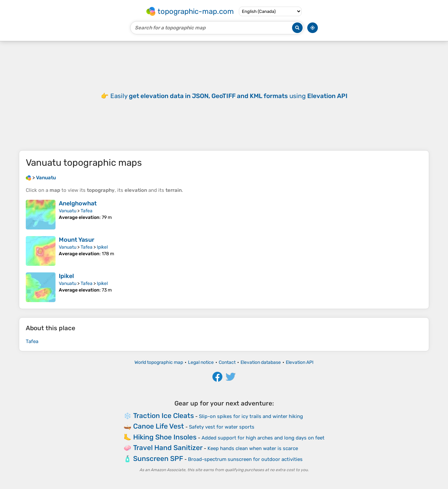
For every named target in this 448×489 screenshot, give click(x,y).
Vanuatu (68, 211)
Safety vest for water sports (222, 427)
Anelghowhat (78, 203)
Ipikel (102, 247)
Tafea (87, 211)
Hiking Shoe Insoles (165, 437)
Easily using (229, 96)
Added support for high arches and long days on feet (263, 438)
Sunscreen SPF (158, 458)
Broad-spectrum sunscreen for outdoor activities (245, 459)
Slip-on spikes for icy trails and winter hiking (251, 416)
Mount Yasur (77, 240)
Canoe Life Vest (159, 426)
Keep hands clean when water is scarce (253, 448)
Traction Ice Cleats (164, 416)
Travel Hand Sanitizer (168, 448)
